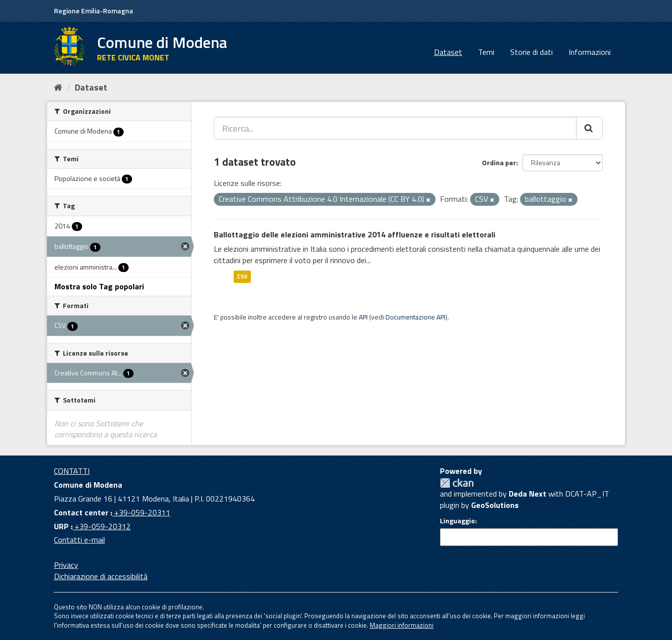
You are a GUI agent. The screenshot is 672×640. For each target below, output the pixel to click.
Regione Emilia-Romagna (94, 11)
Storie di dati (531, 52)
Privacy (66, 565)
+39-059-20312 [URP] (102, 526)
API (363, 317)
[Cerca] (589, 128)
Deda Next (528, 494)
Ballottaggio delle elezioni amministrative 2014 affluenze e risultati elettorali (355, 234)
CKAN (457, 483)
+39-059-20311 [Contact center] (141, 512)
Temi (486, 52)
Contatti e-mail (79, 540)
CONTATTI (72, 471)
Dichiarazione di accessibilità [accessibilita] (101, 576)
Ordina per (499, 162)
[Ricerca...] (395, 128)
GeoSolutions (495, 505)
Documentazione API (415, 317)
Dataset (448, 52)
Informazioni (590, 52)
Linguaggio (457, 521)
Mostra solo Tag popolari (99, 286)
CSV (242, 276)
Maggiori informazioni (402, 625)
